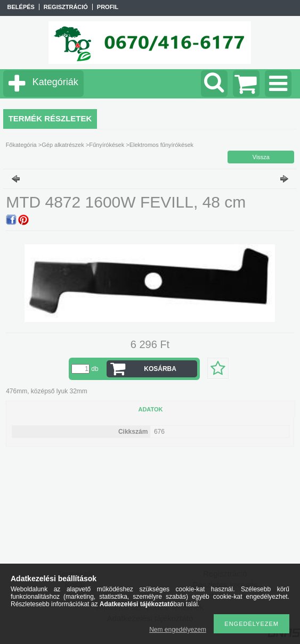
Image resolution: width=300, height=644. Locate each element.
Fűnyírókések (107, 145)
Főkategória (21, 145)
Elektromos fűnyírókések (161, 145)
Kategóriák (55, 82)
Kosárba (160, 369)
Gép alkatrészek (63, 145)
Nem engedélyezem (178, 630)
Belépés (21, 7)
